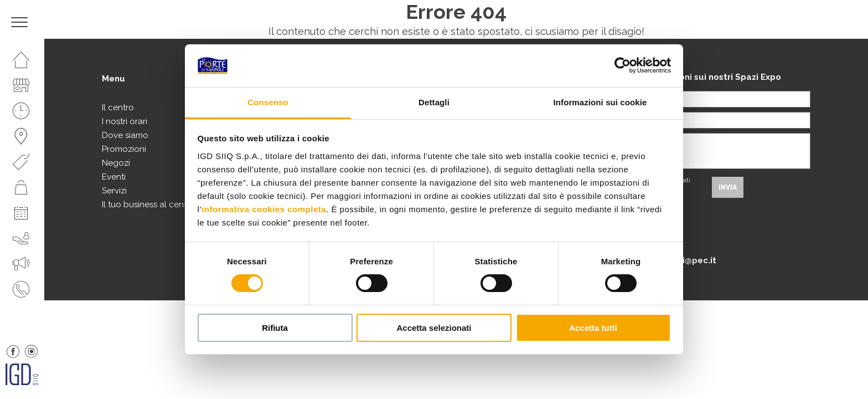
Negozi (116, 163)
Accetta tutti (593, 328)
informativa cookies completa (264, 209)
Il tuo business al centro (148, 204)
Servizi (114, 191)
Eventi (114, 177)
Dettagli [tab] (434, 102)
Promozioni (124, 149)
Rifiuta (275, 328)
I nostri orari (125, 121)
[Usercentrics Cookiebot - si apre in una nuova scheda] (622, 65)
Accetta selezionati (434, 328)
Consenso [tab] (268, 102)
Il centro (118, 108)
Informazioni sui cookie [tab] (600, 102)
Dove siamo (125, 135)
